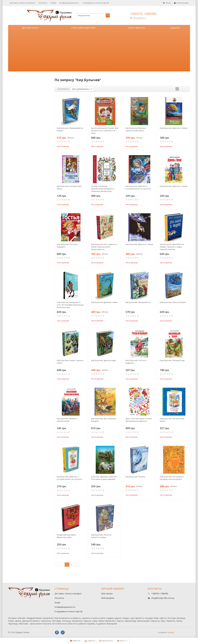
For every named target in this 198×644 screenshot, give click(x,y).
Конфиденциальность (69, 3)
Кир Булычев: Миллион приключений (67, 420)
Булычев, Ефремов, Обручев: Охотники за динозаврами (104, 478)
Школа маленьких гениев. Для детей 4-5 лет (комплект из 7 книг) (105, 131)
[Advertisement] (99, 52)
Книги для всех (137, 28)
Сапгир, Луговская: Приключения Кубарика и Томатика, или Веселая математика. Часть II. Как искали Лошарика (103, 189)
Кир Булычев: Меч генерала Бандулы (104, 420)
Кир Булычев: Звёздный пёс (138, 302)
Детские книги (30, 28)
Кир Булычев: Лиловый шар (172, 360)
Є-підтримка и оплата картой (96, 3)
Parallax (171, 632)
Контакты (43, 3)
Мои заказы (107, 594)
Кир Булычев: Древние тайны (104, 302)
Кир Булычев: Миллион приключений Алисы (136, 129)
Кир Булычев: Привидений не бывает (70, 129)
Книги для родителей (83, 28)
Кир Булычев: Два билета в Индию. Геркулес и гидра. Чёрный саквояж (172, 247)
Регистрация (181, 3)
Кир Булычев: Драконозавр (103, 360)
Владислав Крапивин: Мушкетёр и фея (66, 536)
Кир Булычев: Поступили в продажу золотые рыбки (172, 478)
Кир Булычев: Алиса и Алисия (173, 302)
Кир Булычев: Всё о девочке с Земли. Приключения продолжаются (104, 247)
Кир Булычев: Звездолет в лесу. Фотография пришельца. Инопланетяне (70, 305)
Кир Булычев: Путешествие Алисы (69, 187)
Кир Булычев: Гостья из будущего (67, 246)
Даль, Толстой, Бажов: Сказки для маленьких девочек (139, 420)
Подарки (175, 28)
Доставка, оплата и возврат (22, 3)
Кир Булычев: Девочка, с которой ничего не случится (138, 187)
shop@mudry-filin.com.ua (163, 598)
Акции (53, 3)
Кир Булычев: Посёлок (135, 477)
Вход (167, 3)
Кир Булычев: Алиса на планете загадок (101, 536)
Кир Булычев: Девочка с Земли (174, 128)
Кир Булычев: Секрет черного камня (70, 362)
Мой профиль (108, 598)
